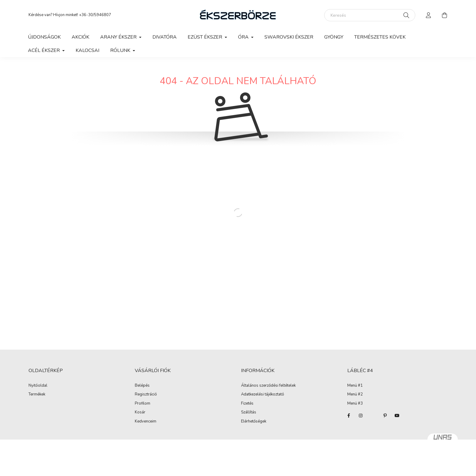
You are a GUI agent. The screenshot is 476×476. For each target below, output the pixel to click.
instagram (361, 416)
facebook (348, 416)
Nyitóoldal (38, 386)
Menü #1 (355, 386)
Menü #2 (355, 395)
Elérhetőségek (254, 422)
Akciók (80, 37)
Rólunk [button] (121, 50)
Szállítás (249, 413)
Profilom (143, 404)
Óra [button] (244, 37)
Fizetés (247, 404)
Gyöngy (334, 37)
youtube (397, 416)
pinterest (385, 416)
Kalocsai (87, 50)
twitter (373, 416)
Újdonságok (44, 37)
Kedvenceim (146, 422)
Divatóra (165, 37)
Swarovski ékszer (289, 37)
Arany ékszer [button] (119, 37)
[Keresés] (370, 15)
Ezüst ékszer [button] (206, 37)
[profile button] (429, 15)
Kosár (140, 413)
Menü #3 (355, 404)
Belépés (142, 386)
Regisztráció (146, 395)
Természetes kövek (380, 37)
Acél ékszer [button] (44, 50)
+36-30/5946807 (95, 15)
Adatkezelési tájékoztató (263, 395)
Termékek (37, 395)
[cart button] (444, 15)
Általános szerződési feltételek (268, 386)
